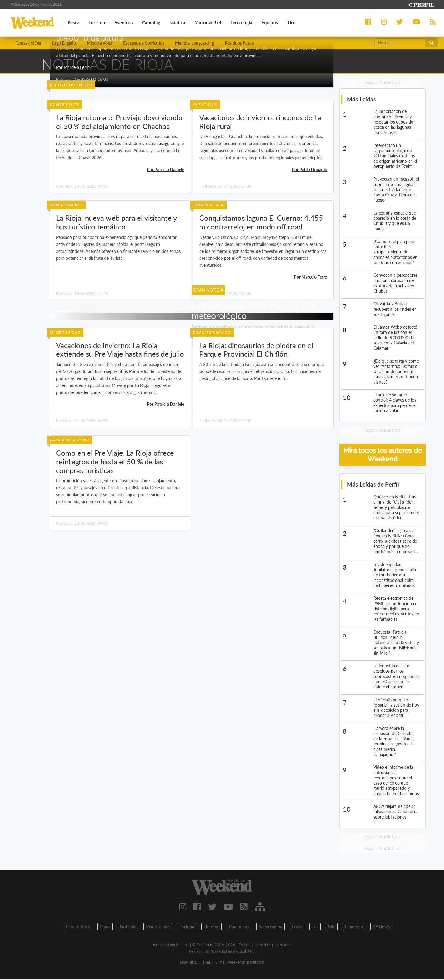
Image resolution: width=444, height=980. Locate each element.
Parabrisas (239, 927)
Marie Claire (158, 927)
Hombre (212, 927)
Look (297, 927)
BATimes (381, 927)
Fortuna (187, 927)
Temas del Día (29, 43)
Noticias (128, 927)
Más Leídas (361, 100)
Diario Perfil (78, 927)
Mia (332, 927)
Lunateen (354, 927)
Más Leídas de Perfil (373, 485)
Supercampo (271, 927)
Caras (105, 927)
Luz (315, 927)
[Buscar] (400, 43)
